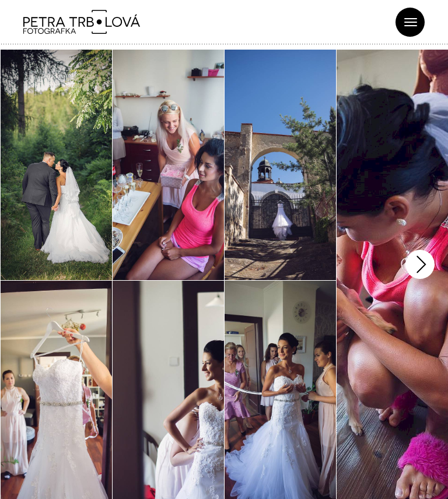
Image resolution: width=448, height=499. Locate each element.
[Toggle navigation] (410, 22)
